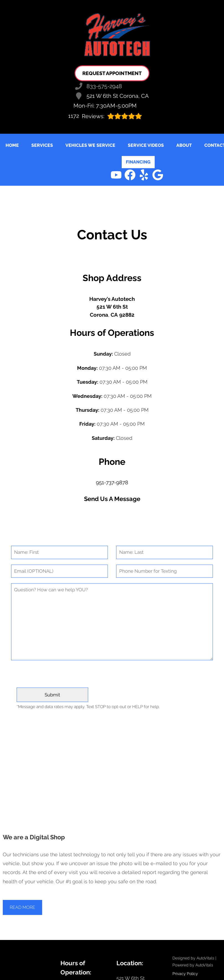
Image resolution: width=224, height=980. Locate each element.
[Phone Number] (165, 571)
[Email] (59, 571)
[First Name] (59, 552)
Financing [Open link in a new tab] (138, 162)
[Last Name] (165, 552)
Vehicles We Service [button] (90, 145)
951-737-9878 (112, 482)
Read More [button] (22, 907)
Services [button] (42, 145)
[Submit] (52, 695)
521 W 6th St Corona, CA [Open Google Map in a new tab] (112, 96)
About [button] (184, 145)
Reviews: (105, 116)
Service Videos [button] (146, 145)
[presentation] (112, 677)
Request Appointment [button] (112, 73)
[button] (116, 175)
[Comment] (112, 622)
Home (12, 145)
